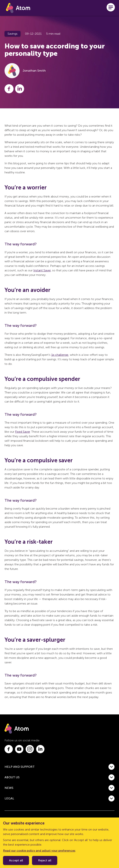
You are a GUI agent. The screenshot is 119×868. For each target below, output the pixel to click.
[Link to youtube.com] (19, 749)
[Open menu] (111, 8)
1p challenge (60, 355)
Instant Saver (42, 270)
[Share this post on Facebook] (9, 89)
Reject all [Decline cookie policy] (45, 860)
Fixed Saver (23, 432)
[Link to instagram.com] (30, 749)
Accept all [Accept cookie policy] (16, 860)
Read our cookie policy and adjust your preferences (39, 851)
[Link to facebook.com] (9, 749)
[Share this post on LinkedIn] (20, 89)
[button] (59, 767)
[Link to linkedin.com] (40, 749)
